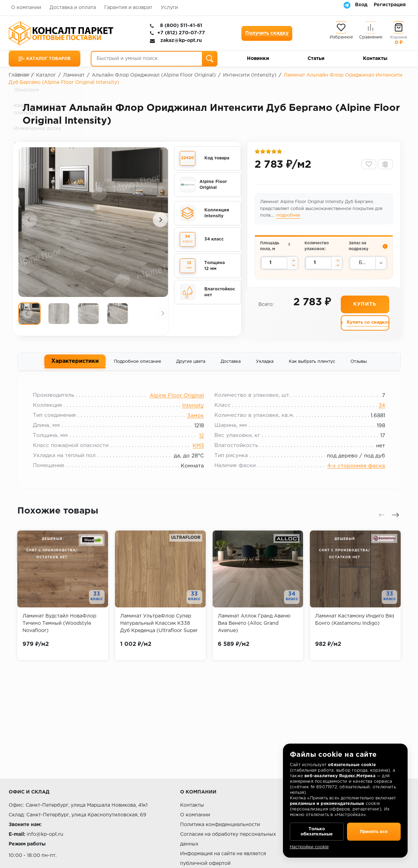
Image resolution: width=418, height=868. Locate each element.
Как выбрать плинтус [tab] (312, 364)
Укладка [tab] (265, 364)
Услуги (169, 8)
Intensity (193, 410)
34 (378, 410)
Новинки (258, 59)
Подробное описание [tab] (137, 364)
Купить (364, 306)
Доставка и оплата (73, 8)
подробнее (289, 217)
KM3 (198, 450)
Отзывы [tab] (359, 364)
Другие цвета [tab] (191, 364)
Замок (195, 420)
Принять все (374, 830)
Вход (361, 5)
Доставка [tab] (231, 364)
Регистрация (390, 5)
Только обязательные (317, 830)
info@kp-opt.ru (45, 834)
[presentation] (29, 220)
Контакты (375, 59)
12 (202, 440)
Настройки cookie (309, 847)
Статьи (316, 59)
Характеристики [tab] (75, 363)
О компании (26, 8)
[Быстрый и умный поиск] (154, 59)
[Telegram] (347, 5)
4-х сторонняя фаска (353, 470)
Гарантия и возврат (128, 8)
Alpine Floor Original (177, 400)
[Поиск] (210, 59)
